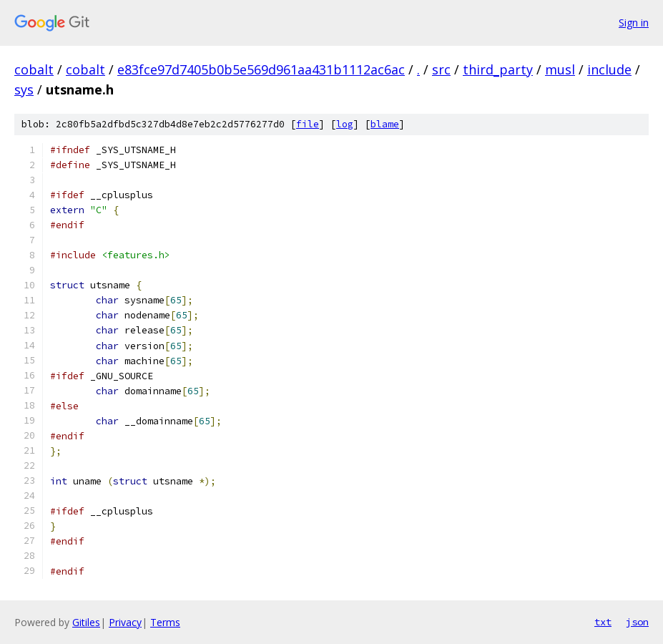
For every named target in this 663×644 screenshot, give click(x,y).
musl (560, 69)
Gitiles (86, 622)
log (345, 124)
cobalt (34, 69)
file (308, 124)
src (441, 69)
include (609, 69)
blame (385, 124)
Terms (165, 622)
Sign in (634, 23)
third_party (498, 69)
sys (24, 89)
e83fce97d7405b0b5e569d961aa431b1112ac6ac (261, 69)
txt (603, 622)
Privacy (125, 622)
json (637, 622)
